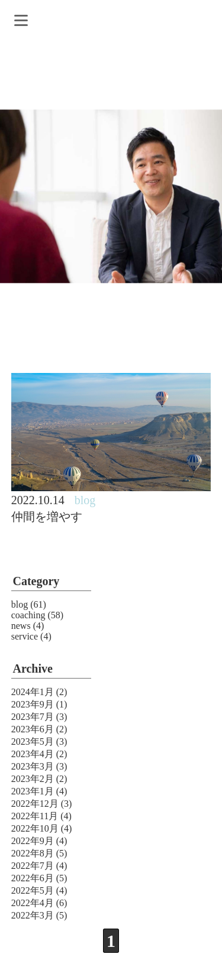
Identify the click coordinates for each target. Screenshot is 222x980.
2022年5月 (33, 890)
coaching (28, 615)
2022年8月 (33, 853)
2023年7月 (33, 717)
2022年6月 (33, 878)
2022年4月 (33, 903)
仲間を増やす (47, 517)
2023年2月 (33, 779)
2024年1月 (33, 692)
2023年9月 (33, 704)
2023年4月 (33, 754)
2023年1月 (33, 791)
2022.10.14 (38, 500)
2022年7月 (33, 866)
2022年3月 (33, 915)
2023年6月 (33, 729)
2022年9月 (33, 841)
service (25, 636)
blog (20, 604)
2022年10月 (35, 828)
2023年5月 (33, 742)
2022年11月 (35, 816)
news (21, 626)
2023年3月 (33, 766)
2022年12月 (35, 804)
